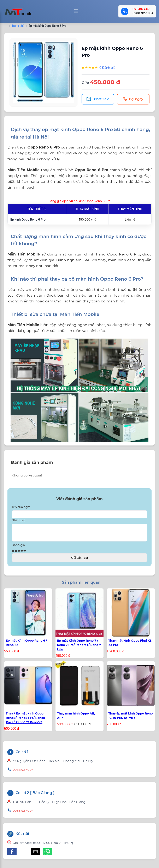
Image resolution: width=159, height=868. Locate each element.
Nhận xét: (19, 520)
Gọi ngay (133, 99)
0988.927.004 (143, 13)
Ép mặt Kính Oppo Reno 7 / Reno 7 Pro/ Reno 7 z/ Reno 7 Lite (79, 647)
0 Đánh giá (107, 68)
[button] (12, 854)
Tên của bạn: (21, 507)
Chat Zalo (98, 99)
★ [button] (13, 553)
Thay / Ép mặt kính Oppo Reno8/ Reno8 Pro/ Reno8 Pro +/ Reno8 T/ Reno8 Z (25, 720)
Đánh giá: (19, 548)
